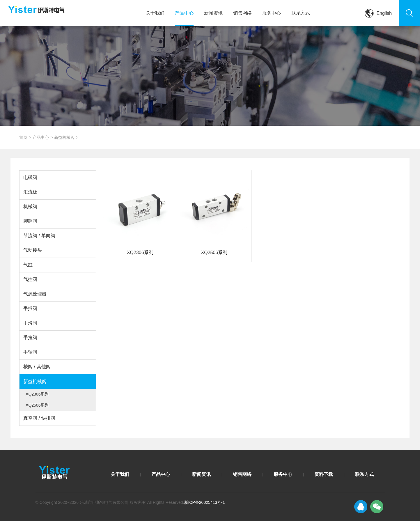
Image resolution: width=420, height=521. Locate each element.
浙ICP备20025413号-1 (204, 502)
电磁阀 (30, 177)
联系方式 (301, 13)
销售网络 (242, 13)
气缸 (28, 265)
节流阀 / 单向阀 (39, 236)
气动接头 (33, 250)
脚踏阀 (30, 221)
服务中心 (272, 13)
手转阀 (30, 352)
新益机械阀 (64, 137)
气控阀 (30, 279)
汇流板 (30, 192)
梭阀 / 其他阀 (37, 367)
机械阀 (30, 207)
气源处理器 (35, 294)
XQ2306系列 (37, 394)
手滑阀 (30, 323)
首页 (23, 137)
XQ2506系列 (37, 405)
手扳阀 (30, 308)
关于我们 (155, 13)
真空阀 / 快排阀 (39, 418)
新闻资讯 (213, 13)
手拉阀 (30, 337)
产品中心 (184, 13)
